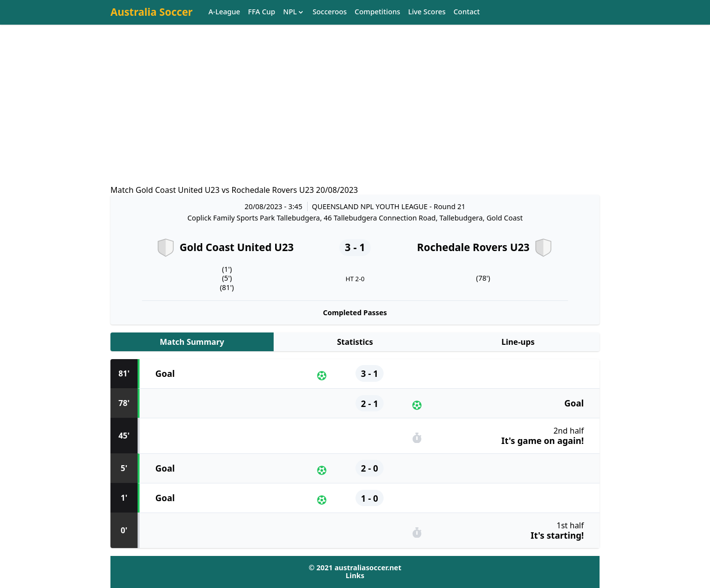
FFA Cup (262, 12)
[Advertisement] (355, 114)
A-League (224, 12)
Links (355, 575)
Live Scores (427, 12)
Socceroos (330, 12)
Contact (467, 12)
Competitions (377, 12)
